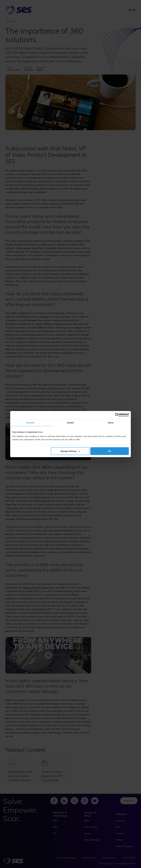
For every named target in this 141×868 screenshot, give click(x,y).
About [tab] (111, 422)
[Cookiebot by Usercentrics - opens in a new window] (117, 415)
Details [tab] (70, 422)
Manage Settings (70, 451)
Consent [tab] (30, 422)
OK (110, 451)
